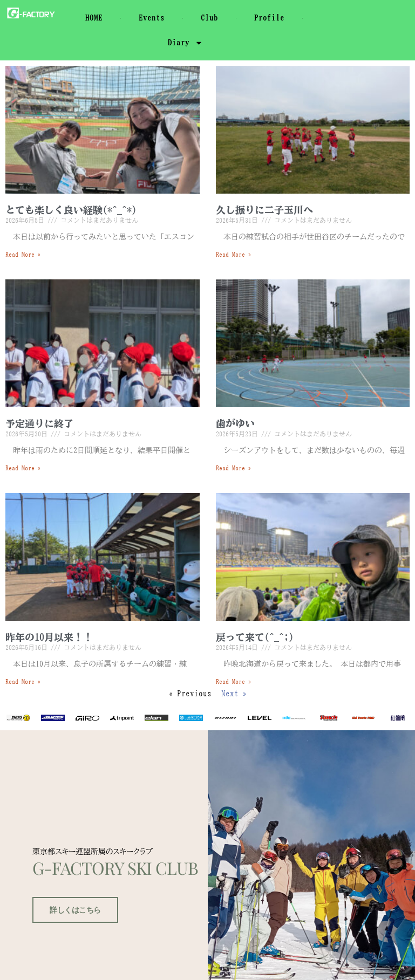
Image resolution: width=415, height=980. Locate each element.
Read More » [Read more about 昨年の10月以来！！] (23, 681)
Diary (185, 43)
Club (209, 18)
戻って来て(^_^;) (255, 637)
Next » (234, 693)
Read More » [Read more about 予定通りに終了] (23, 468)
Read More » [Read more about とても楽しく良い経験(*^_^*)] (23, 254)
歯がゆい (235, 423)
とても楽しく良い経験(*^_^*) (71, 210)
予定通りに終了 (39, 423)
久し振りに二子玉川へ (264, 210)
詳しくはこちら (72, 927)
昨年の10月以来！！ (49, 637)
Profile (269, 18)
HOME (94, 18)
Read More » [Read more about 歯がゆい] (234, 468)
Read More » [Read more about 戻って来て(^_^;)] (234, 681)
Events (152, 18)
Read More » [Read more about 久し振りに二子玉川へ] (234, 254)
